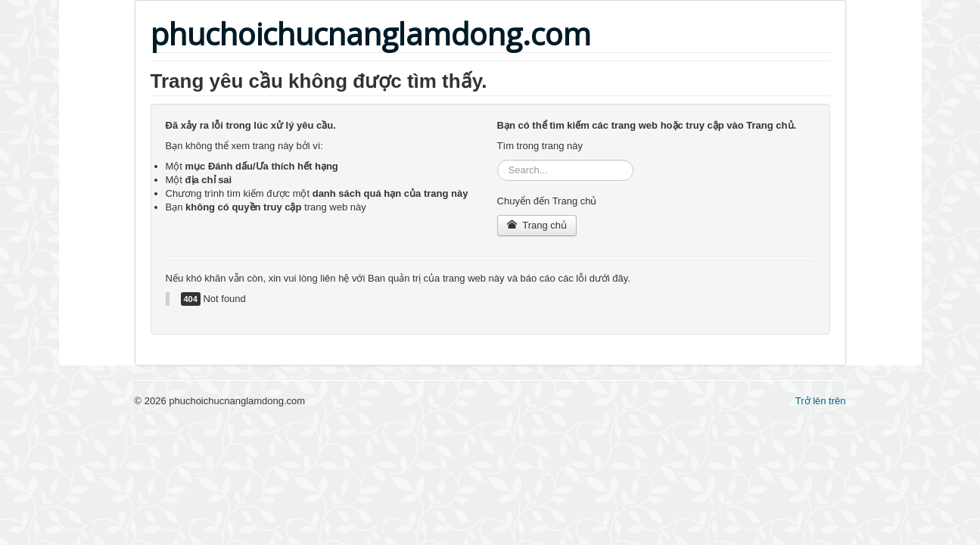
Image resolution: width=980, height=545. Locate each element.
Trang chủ (537, 225)
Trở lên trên (821, 401)
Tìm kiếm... (498, 160)
